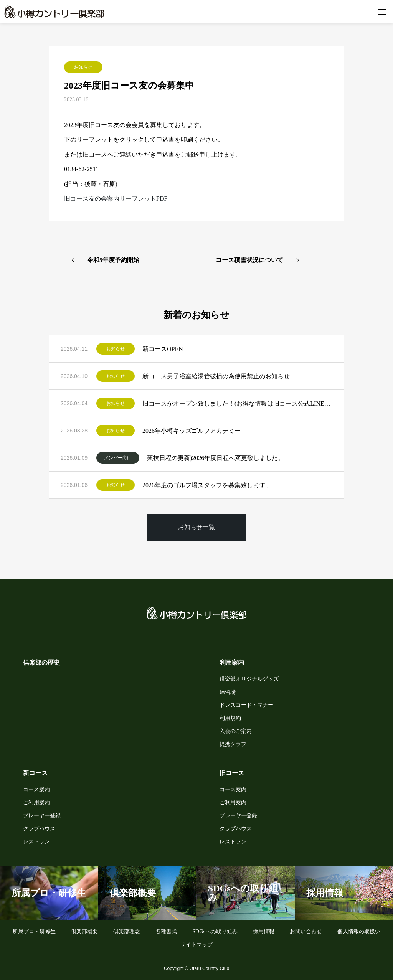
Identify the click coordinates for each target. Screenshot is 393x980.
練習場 (228, 692)
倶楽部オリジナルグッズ (249, 679)
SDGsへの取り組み (215, 931)
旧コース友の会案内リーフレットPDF (116, 199)
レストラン (36, 842)
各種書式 (166, 931)
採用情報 (264, 931)
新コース (35, 773)
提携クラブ (233, 744)
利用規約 (230, 718)
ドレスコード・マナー (246, 705)
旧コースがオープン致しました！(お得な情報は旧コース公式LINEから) (237, 403)
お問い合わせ (306, 931)
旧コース (232, 773)
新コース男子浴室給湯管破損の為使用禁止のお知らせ (216, 376)
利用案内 (232, 662)
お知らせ (83, 67)
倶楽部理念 (127, 931)
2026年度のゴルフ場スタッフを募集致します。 (207, 485)
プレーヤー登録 (42, 816)
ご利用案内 (36, 803)
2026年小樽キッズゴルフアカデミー (192, 431)
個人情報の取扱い (359, 931)
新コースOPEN (163, 349)
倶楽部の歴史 (41, 662)
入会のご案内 (236, 731)
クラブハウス (39, 829)
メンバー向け (118, 458)
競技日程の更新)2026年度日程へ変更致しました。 (215, 458)
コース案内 (36, 789)
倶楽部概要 (84, 931)
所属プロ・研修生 (34, 931)
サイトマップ (196, 945)
